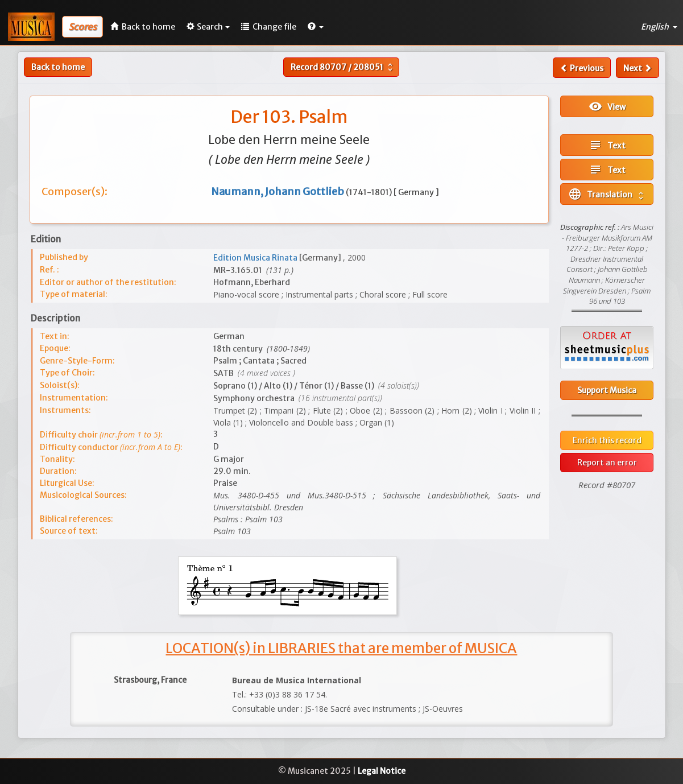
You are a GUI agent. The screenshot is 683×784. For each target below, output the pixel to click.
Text (607, 145)
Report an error (607, 463)
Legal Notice (382, 771)
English (659, 27)
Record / (343, 67)
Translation (607, 194)
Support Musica (607, 390)
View (607, 106)
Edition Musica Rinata (256, 258)
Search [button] (208, 27)
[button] (316, 27)
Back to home (58, 67)
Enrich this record (607, 440)
